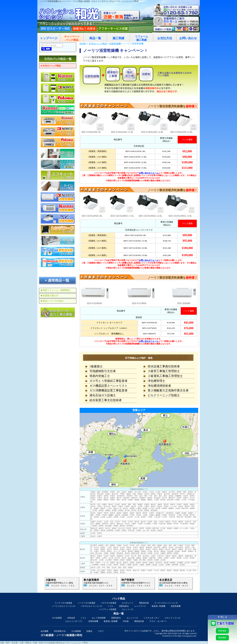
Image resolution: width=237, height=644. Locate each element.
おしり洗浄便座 (99, 618)
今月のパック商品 (98, 44)
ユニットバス (128, 609)
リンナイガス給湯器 (63, 603)
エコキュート (128, 603)
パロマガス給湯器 (109, 603)
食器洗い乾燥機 (158, 606)
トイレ (111, 606)
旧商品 (89, 631)
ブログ (101, 631)
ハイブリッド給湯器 (108, 609)
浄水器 (126, 621)
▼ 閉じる (222, 617)
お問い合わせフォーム (149, 173)
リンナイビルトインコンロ (166, 603)
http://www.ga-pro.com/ (187, 636)
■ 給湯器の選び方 (50, 296)
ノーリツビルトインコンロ (64, 606)
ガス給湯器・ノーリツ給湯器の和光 (61, 635)
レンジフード (140, 606)
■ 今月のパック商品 (51, 66)
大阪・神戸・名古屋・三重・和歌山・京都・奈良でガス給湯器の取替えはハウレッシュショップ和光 (44, 643)
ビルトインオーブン (74, 621)
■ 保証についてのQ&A (52, 301)
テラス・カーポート (158, 621)
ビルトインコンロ (173, 618)
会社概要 (45, 631)
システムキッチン (151, 618)
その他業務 (76, 631)
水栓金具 (71, 618)
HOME (83, 44)
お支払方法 (165, 38)
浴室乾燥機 (115, 44)
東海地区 (222, 638)
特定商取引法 (60, 631)
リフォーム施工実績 (141, 38)
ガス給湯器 (57, 618)
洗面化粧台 (124, 606)
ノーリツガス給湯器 (86, 603)
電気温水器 (144, 603)
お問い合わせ (188, 38)
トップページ (49, 38)
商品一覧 (95, 38)
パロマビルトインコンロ (91, 606)
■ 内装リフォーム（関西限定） (57, 290)
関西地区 (222, 631)
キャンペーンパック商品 (72, 38)
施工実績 (118, 38)
